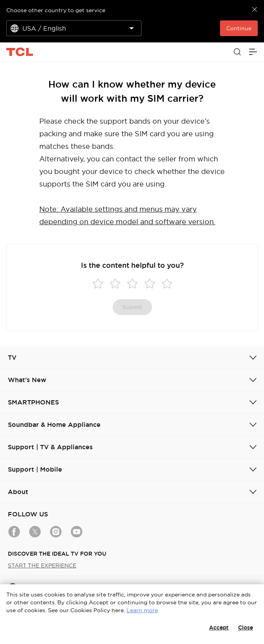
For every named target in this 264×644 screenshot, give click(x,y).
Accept (219, 628)
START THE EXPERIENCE (42, 565)
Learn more (142, 610)
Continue (239, 28)
